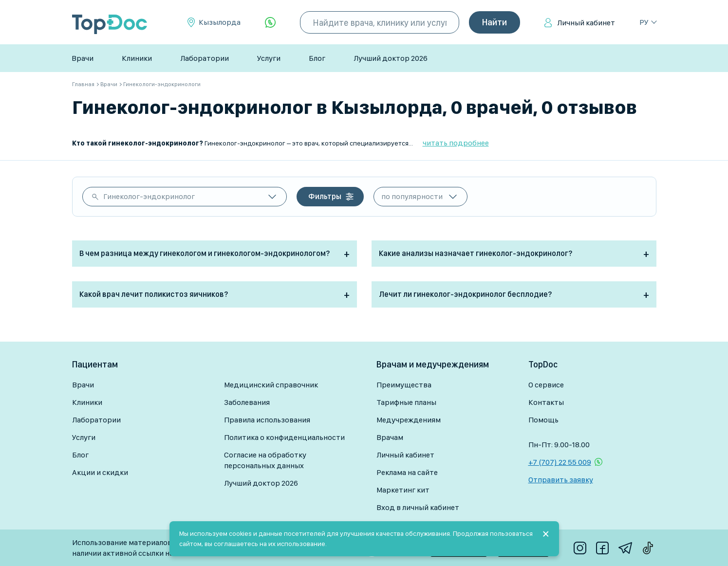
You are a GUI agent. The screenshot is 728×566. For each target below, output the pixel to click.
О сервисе (546, 385)
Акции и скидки (100, 472)
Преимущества (404, 385)
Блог (317, 58)
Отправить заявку (561, 480)
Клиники (137, 58)
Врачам (390, 437)
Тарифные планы (406, 402)
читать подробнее (456, 143)
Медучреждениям (409, 420)
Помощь (543, 420)
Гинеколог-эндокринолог (149, 196)
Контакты (546, 402)
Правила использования (267, 420)
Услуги (269, 58)
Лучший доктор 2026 (391, 58)
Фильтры (325, 196)
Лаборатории (205, 58)
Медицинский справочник (271, 385)
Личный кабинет (586, 23)
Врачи (83, 58)
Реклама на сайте (407, 472)
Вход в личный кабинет (418, 507)
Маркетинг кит (403, 490)
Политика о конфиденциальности (284, 437)
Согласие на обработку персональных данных (265, 460)
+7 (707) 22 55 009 (560, 462)
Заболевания (247, 402)
